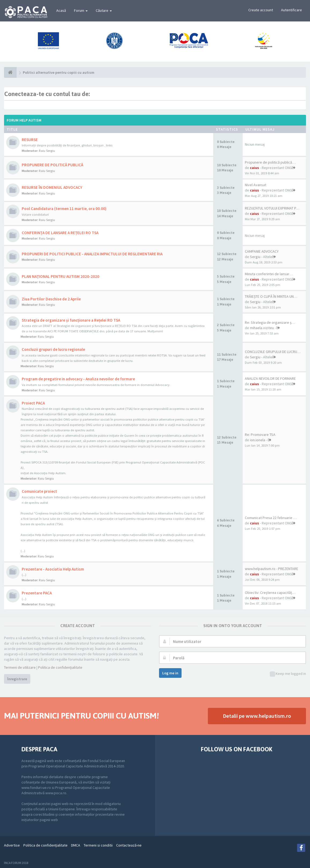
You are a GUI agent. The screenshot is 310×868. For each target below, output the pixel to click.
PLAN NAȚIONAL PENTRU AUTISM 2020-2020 (60, 276)
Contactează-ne (129, 845)
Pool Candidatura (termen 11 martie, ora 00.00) (64, 209)
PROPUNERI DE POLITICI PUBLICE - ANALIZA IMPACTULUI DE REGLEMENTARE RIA (92, 254)
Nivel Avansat (256, 185)
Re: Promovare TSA (260, 435)
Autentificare (291, 10)
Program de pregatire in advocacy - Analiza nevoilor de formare (78, 379)
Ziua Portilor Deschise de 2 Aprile (51, 299)
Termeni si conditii (98, 845)
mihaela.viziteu (262, 328)
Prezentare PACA (37, 593)
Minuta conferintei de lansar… (269, 274)
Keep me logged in (288, 674)
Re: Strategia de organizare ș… (270, 322)
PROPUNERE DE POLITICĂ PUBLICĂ (52, 165)
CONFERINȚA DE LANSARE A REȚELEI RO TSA (60, 233)
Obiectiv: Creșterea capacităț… (270, 593)
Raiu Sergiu (47, 151)
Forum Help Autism (24, 120)
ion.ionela (258, 440)
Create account (261, 10)
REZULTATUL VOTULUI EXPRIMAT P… (272, 208)
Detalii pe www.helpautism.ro (257, 716)
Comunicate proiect (39, 491)
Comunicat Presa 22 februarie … (271, 518)
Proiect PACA (33, 403)
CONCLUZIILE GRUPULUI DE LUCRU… (273, 352)
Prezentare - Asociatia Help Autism (53, 569)
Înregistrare (17, 679)
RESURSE (30, 140)
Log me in (170, 673)
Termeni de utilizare (20, 667)
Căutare (104, 10)
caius (254, 168)
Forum (81, 10)
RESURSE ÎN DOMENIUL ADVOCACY (52, 187)
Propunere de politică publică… (270, 162)
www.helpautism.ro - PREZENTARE (272, 569)
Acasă (61, 10)
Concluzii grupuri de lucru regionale (53, 349)
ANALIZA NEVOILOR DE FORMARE (270, 378)
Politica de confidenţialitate (60, 667)
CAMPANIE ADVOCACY (262, 251)
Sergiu (255, 257)
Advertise (12, 845)
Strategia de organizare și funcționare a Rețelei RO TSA (71, 320)
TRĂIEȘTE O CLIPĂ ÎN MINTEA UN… (271, 296)
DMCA (76, 845)
